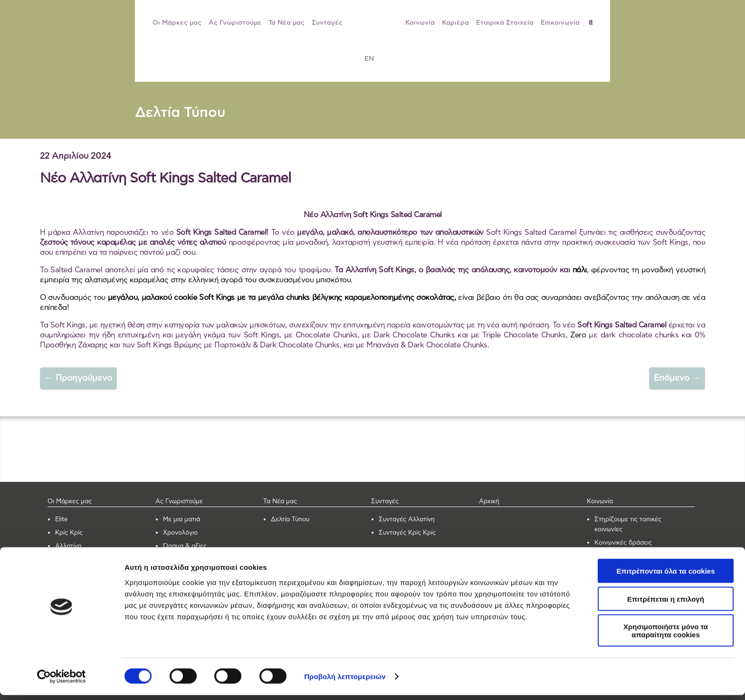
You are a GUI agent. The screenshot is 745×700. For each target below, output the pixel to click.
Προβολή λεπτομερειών (345, 681)
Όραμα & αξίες (185, 546)
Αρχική (489, 502)
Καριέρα (455, 23)
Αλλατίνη (68, 546)
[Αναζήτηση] (595, 23)
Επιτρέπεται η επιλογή (666, 604)
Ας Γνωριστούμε (235, 23)
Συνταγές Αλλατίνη (407, 520)
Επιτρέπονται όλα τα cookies (665, 576)
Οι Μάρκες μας (177, 23)
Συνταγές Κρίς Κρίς (407, 533)
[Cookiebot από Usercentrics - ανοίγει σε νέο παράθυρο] (62, 681)
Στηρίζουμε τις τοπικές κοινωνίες (628, 525)
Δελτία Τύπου (180, 113)
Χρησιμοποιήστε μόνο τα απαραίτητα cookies (666, 635)
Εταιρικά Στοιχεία (505, 23)
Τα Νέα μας (287, 23)
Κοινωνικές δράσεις (623, 543)
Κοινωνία (420, 23)
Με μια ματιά (181, 520)
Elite (62, 520)
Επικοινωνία (560, 23)
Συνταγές (327, 23)
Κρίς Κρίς (69, 533)
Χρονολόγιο (180, 533)
